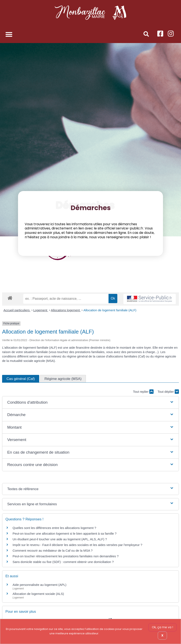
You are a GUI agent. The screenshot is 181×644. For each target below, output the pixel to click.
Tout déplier (168, 392)
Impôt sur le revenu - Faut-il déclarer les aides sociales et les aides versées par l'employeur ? (77, 545)
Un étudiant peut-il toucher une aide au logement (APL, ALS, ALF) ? (60, 539)
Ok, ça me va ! (162, 627)
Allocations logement (66, 310)
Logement (41, 310)
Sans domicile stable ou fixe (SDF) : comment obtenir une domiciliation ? (63, 562)
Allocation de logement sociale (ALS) (38, 594)
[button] (9, 34)
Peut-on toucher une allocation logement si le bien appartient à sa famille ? (65, 533)
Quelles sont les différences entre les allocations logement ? (54, 528)
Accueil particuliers (17, 310)
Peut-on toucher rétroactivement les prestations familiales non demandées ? (66, 556)
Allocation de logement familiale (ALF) (110, 310)
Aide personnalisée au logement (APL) (39, 585)
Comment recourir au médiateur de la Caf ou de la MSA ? (53, 550)
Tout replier (143, 392)
